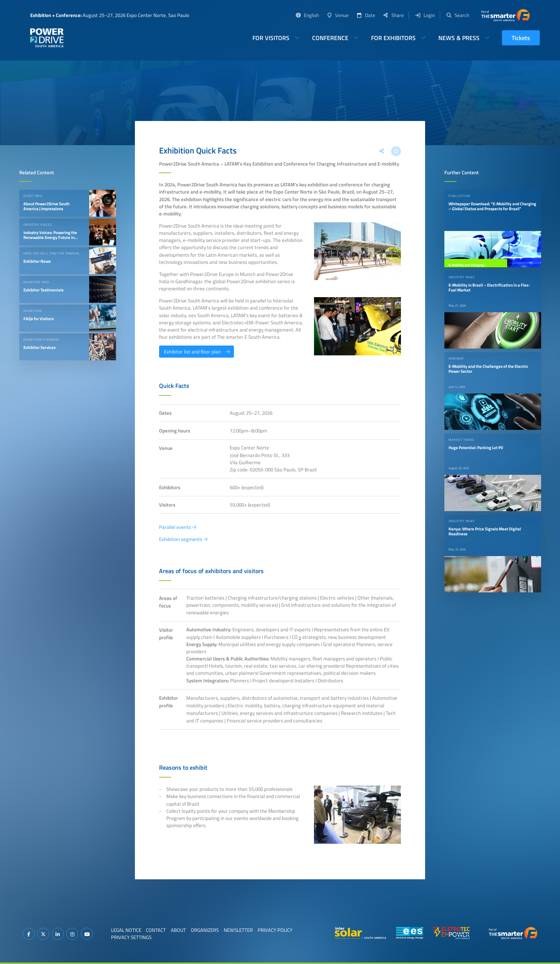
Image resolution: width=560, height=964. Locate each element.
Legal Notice (126, 930)
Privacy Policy (275, 930)
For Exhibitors (393, 38)
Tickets (521, 38)
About (178, 930)
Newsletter (238, 930)
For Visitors (271, 38)
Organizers (205, 930)
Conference (330, 38)
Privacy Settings (131, 937)
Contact (156, 930)
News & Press (459, 38)
